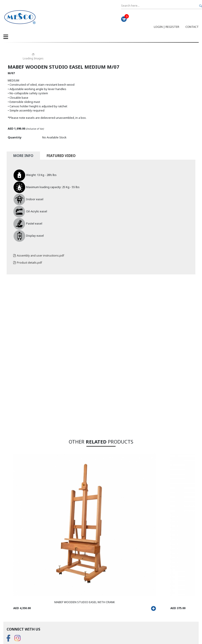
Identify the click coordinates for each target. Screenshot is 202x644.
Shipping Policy (17, 599)
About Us (13, 587)
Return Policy (15, 595)
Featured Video (61, 156)
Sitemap (52, 630)
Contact (192, 27)
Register (172, 27)
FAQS (10, 582)
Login (158, 27)
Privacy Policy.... (17, 630)
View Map (13, 617)
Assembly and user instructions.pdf (39, 255)
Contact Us (14, 591)
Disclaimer (37, 630)
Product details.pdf (28, 263)
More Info (23, 156)
